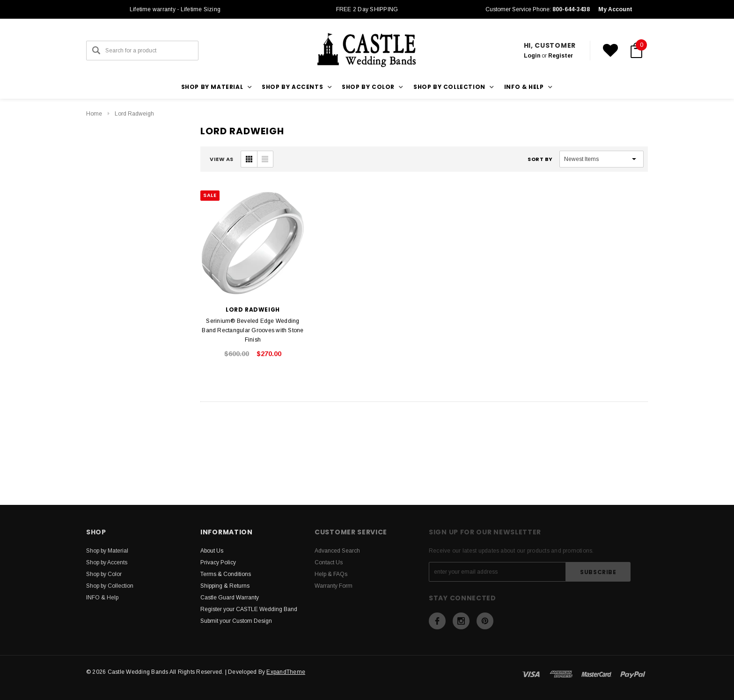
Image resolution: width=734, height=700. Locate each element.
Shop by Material (107, 551)
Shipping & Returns (225, 586)
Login (532, 56)
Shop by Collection (110, 586)
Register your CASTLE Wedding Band (249, 609)
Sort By (540, 159)
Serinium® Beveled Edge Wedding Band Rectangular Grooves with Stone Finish (253, 330)
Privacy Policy (218, 562)
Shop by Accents (107, 562)
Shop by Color (104, 574)
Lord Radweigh (134, 114)
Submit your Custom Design (236, 621)
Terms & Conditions (226, 574)
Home (94, 114)
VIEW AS (222, 159)
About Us (212, 551)
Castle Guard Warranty (230, 598)
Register (561, 56)
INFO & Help (102, 598)
